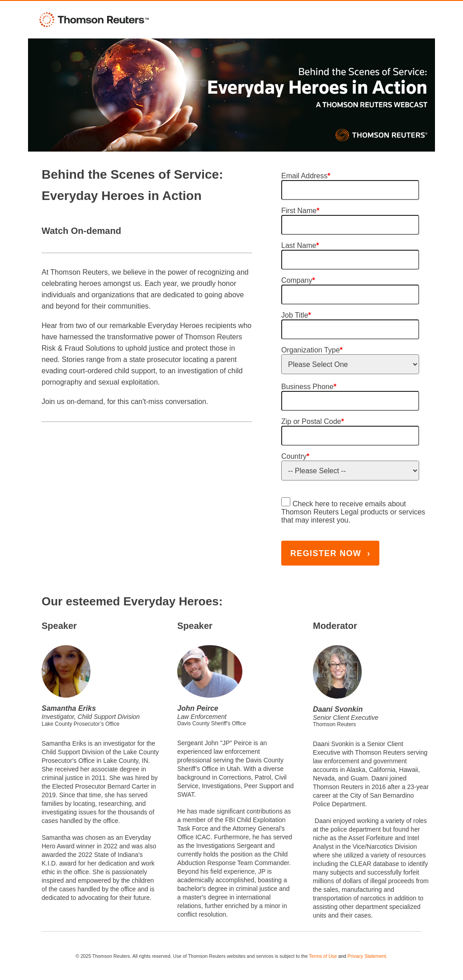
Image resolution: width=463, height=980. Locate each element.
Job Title (296, 315)
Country (295, 456)
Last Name (300, 245)
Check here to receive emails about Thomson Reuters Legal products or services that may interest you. (353, 512)
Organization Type (312, 350)
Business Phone (309, 387)
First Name (300, 211)
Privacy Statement (367, 956)
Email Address (306, 176)
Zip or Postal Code (313, 421)
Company (298, 280)
